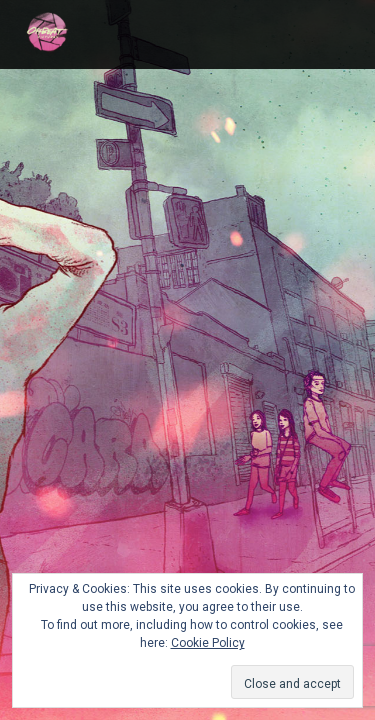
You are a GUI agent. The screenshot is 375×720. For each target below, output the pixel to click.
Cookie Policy (208, 643)
